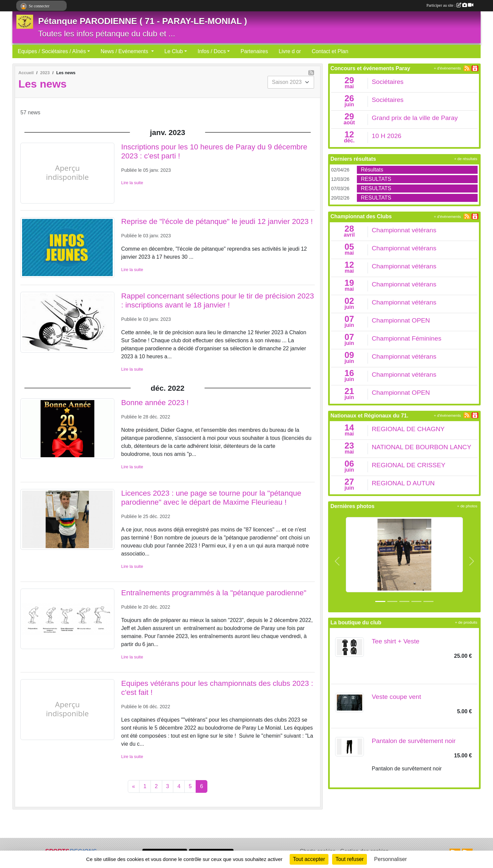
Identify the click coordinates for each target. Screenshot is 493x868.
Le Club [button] (174, 51)
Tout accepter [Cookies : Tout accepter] (309, 859)
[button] (337, 561)
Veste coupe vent (397, 697)
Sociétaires (388, 82)
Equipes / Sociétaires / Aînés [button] (52, 51)
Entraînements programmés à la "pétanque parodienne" (214, 593)
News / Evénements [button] (125, 51)
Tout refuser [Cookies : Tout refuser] (350, 859)
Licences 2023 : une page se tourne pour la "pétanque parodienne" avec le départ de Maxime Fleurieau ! (211, 498)
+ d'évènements (447, 68)
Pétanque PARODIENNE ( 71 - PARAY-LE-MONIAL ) (143, 21)
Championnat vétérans (404, 230)
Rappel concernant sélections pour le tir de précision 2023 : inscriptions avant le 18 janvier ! (217, 300)
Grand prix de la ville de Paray (415, 118)
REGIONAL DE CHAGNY (408, 429)
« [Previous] (134, 786)
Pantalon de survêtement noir (414, 741)
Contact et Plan (330, 51)
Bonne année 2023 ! (155, 403)
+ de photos (467, 506)
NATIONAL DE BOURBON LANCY (422, 447)
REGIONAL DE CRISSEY (409, 465)
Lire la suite (132, 183)
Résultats (372, 170)
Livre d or (290, 51)
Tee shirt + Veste (396, 641)
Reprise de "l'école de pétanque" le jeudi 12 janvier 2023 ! (217, 221)
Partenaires (254, 51)
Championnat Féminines (407, 338)
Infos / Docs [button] (212, 51)
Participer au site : (450, 5)
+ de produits (466, 622)
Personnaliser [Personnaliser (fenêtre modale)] (391, 859)
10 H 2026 (387, 136)
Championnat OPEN (401, 320)
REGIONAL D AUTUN (403, 483)
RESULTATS (376, 179)
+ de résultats (466, 159)
